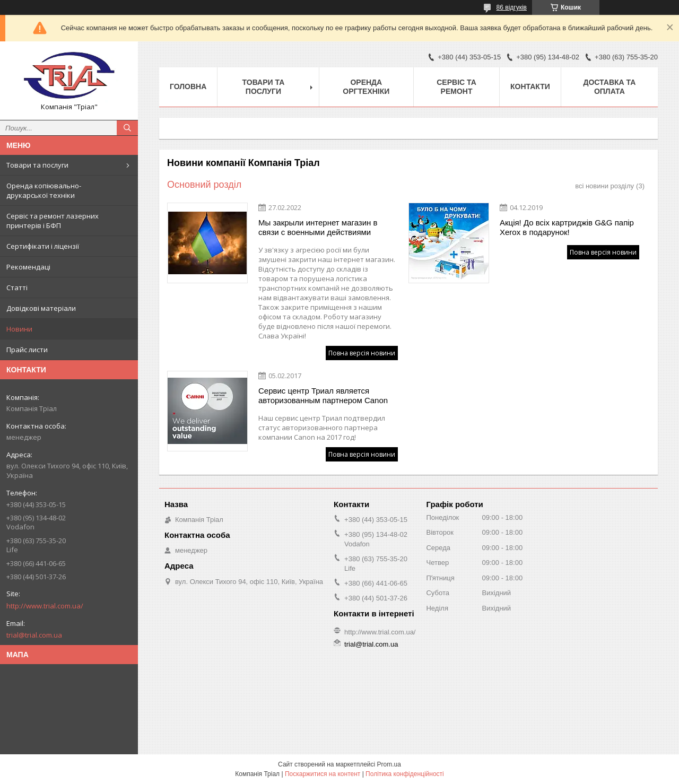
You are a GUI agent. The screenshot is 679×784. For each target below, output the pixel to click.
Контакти (530, 86)
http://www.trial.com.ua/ (45, 606)
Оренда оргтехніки (366, 87)
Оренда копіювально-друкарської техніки (44, 190)
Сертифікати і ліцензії (43, 246)
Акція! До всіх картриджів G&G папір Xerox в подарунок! (567, 227)
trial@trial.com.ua (34, 635)
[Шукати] (127, 128)
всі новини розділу (604, 186)
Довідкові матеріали (41, 308)
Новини (19, 329)
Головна (188, 86)
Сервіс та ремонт (456, 87)
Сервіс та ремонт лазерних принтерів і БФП (53, 221)
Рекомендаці (28, 267)
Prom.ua (389, 764)
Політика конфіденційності (405, 774)
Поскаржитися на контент (323, 774)
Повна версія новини (362, 353)
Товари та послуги (37, 165)
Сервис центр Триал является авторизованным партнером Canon (323, 395)
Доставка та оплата (609, 87)
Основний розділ (204, 185)
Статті (17, 288)
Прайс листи (27, 350)
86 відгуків (512, 7)
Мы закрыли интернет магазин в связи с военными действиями (318, 227)
